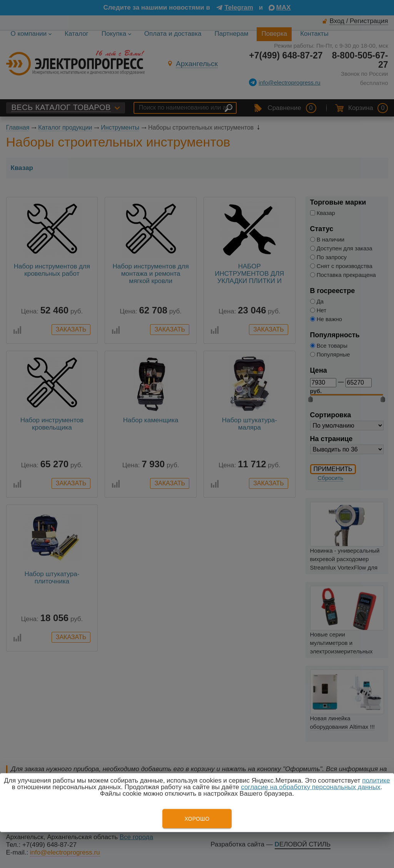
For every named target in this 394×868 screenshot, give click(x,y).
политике (376, 781)
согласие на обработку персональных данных (311, 787)
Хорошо (197, 819)
